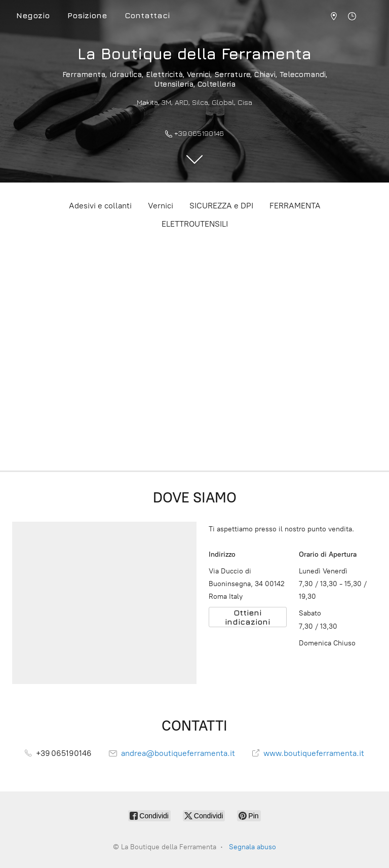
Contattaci (147, 15)
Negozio (33, 15)
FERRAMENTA (295, 206)
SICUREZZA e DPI (221, 206)
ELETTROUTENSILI (195, 224)
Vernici (161, 206)
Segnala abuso (252, 847)
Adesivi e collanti (100, 206)
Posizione (87, 15)
